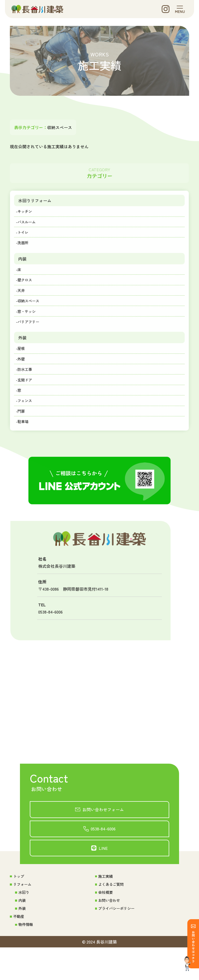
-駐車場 (25, 444)
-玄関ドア (27, 399)
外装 (24, 352)
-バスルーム (29, 227)
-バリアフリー (31, 336)
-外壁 (23, 376)
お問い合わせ (110, 931)
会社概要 (105, 923)
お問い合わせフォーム (104, 834)
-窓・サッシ (29, 325)
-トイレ (25, 239)
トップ (20, 906)
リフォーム (24, 914)
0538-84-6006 (104, 856)
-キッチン (27, 216)
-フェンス (27, 422)
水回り (25, 923)
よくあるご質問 (112, 914)
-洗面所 (25, 250)
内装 (24, 267)
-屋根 (23, 364)
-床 (21, 279)
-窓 (21, 410)
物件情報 (27, 957)
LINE (104, 876)
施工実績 (105, 906)
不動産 (20, 948)
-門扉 (23, 433)
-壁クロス (27, 290)
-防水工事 (27, 387)
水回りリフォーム (38, 204)
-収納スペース (31, 313)
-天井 (23, 302)
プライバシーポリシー (118, 940)
